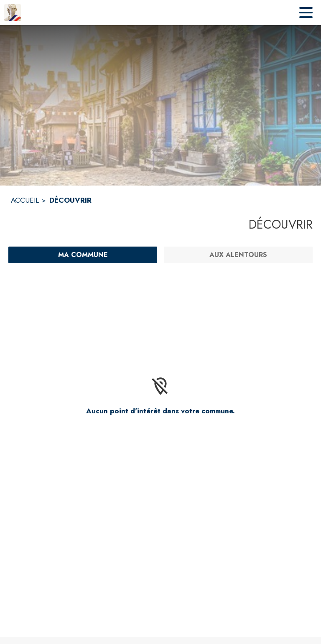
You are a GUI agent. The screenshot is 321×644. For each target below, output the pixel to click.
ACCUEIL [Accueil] (25, 200)
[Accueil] (13, 13)
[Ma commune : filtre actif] (83, 255)
